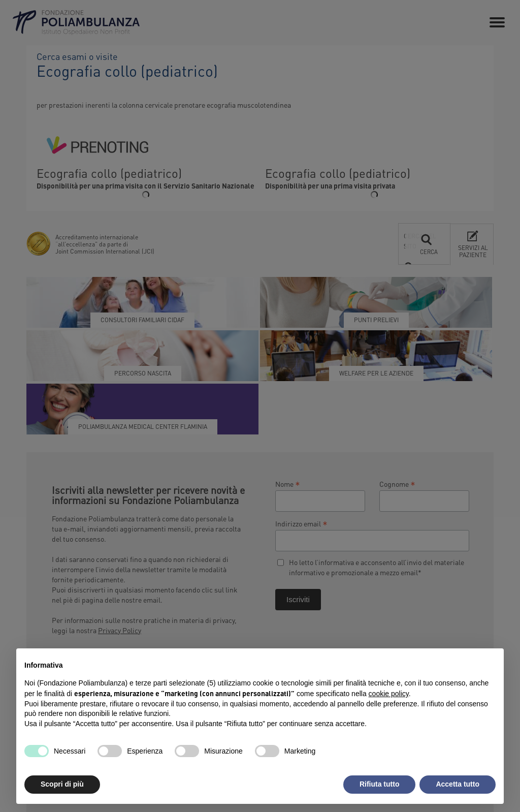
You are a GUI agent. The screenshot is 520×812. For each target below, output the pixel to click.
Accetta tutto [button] (458, 784)
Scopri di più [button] (62, 784)
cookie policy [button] (389, 694)
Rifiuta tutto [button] (380, 784)
